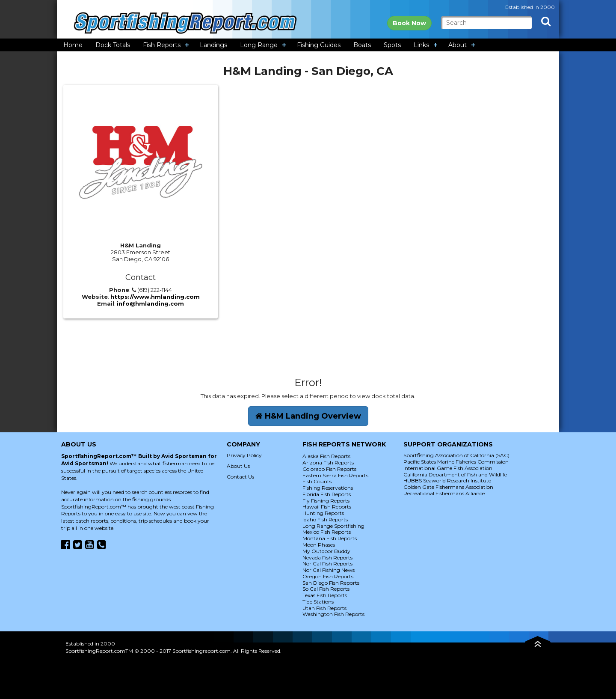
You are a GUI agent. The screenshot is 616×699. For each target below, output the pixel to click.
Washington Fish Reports (333, 614)
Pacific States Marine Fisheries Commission (456, 462)
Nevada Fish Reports (327, 558)
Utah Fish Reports (324, 608)
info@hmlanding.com (150, 303)
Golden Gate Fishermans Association (448, 487)
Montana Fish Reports (330, 538)
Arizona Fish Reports (328, 463)
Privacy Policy (244, 455)
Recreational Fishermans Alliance (444, 493)
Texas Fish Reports (325, 595)
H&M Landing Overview (308, 416)
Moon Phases (319, 545)
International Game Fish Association (448, 468)
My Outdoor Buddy (326, 551)
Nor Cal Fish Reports (327, 564)
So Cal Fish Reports (326, 589)
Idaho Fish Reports (325, 519)
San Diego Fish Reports (331, 583)
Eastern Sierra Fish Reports (335, 475)
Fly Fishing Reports (326, 501)
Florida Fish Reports (327, 494)
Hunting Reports (323, 513)
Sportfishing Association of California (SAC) (456, 455)
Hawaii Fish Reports (327, 507)
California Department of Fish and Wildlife (455, 474)
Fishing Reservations (328, 488)
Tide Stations (318, 602)
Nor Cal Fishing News (329, 570)
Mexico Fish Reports (327, 532)
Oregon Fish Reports (328, 576)
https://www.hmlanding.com (155, 297)
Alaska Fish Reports (326, 456)
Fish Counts (317, 481)
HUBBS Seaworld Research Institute (447, 480)
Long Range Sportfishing (333, 526)
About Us (238, 466)
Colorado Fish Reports (329, 469)
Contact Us (240, 477)
